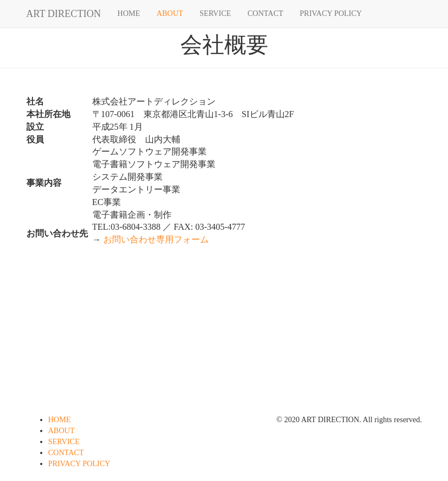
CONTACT (265, 13)
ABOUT (170, 13)
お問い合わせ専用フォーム (156, 239)
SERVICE (215, 13)
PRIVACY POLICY (331, 13)
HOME (129, 13)
